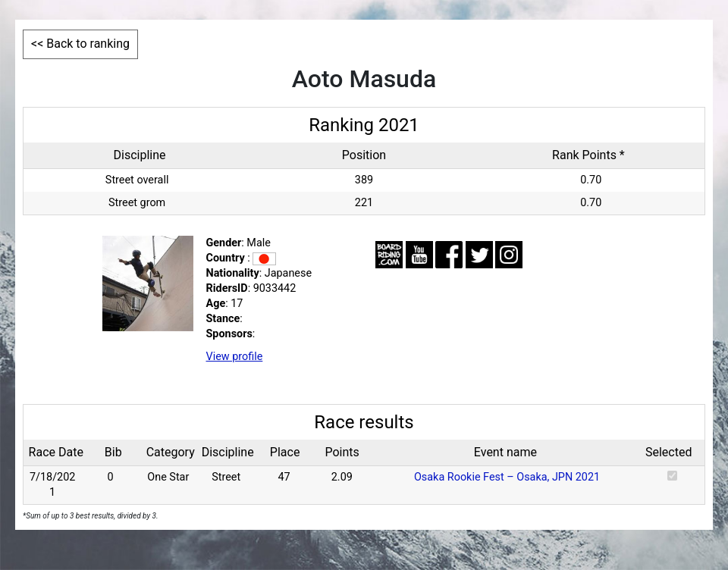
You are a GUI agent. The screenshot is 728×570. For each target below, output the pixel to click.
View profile (235, 357)
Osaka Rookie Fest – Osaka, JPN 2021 (507, 477)
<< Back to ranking (80, 44)
